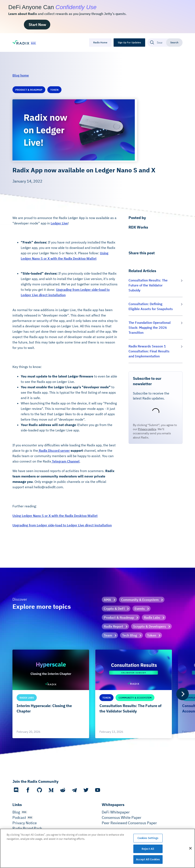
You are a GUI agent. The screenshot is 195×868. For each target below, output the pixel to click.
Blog (16, 812)
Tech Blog (130, 635)
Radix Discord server (54, 450)
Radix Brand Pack (27, 828)
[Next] (183, 694)
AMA (107, 600)
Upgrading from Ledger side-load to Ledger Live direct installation (62, 525)
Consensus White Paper (122, 817)
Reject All (148, 849)
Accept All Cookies (148, 859)
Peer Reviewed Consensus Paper (129, 823)
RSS (24, 812)
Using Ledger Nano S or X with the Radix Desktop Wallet (55, 516)
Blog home (21, 75)
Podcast (19, 817)
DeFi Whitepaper (116, 812)
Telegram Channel (65, 461)
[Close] (190, 848)
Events (140, 609)
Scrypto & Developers (150, 626)
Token (152, 635)
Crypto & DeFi (114, 609)
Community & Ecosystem (140, 600)
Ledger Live (59, 223)
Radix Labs (152, 617)
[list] (97, 694)
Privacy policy (147, 429)
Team (108, 635)
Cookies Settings (148, 838)
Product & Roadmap (119, 617)
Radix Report (113, 626)
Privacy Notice (25, 823)
